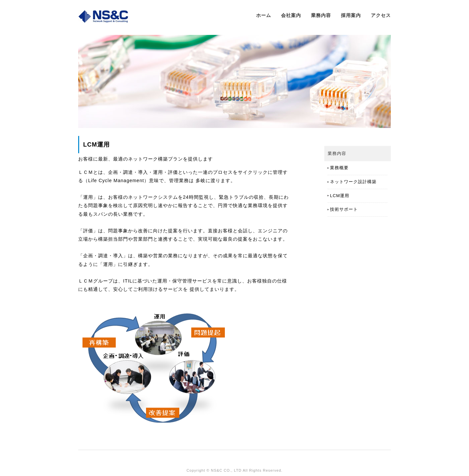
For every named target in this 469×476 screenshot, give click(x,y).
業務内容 (321, 15)
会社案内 (291, 15)
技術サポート (344, 209)
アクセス (381, 15)
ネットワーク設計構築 (353, 182)
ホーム (264, 15)
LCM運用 (340, 196)
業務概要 (339, 168)
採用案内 (351, 15)
